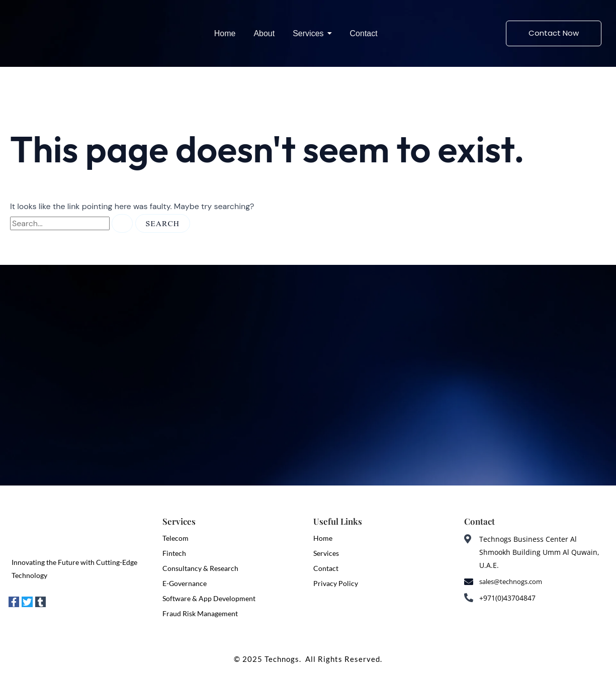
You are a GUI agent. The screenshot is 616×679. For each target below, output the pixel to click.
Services (326, 553)
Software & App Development (209, 598)
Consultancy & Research (200, 568)
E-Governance (185, 583)
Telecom (175, 538)
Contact (326, 568)
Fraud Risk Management (200, 613)
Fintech (174, 553)
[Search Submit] (122, 223)
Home (323, 538)
